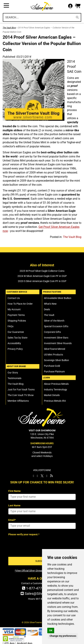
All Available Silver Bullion (58, 298)
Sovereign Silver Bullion (56, 360)
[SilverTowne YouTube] (47, 476)
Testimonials (14, 378)
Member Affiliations (18, 401)
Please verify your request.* (24, 534)
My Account (14, 309)
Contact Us (14, 298)
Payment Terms (16, 315)
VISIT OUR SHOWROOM (42, 430)
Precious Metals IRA (55, 401)
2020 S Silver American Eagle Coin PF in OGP (42, 281)
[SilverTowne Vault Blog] (51, 476)
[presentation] (35, 544)
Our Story (13, 373)
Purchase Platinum (54, 372)
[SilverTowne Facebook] (34, 476)
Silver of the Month (54, 321)
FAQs (10, 326)
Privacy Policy (15, 349)
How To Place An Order (20, 304)
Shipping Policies (17, 321)
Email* (12, 520)
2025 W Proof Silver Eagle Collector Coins (42, 271)
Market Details (52, 395)
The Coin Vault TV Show (21, 395)
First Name (14, 491)
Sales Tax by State (17, 338)
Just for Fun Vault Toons (21, 390)
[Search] (77, 17)
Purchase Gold (52, 366)
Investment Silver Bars (56, 338)
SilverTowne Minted (55, 349)
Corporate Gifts (52, 332)
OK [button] (51, 630)
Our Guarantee (16, 332)
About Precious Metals (56, 384)
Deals (47, 309)
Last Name (14, 505)
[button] (78, 6)
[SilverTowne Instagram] (37, 476)
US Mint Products (53, 355)
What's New (50, 304)
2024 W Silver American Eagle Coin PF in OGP (42, 276)
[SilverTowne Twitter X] (42, 476)
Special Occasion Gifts (56, 326)
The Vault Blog (9, 28)
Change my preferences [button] (63, 636)
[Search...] (38, 17)
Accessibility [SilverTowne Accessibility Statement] (14, 343)
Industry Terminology (56, 390)
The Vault (49, 315)
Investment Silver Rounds (58, 343)
